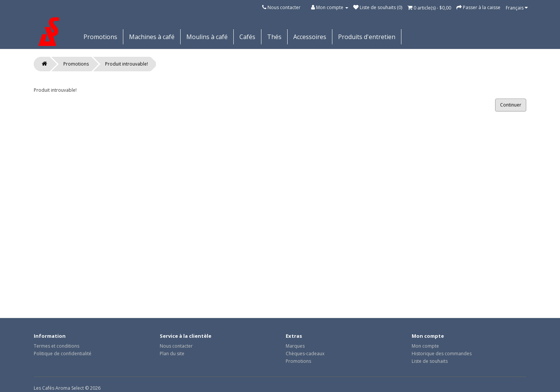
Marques (295, 346)
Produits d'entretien (367, 37)
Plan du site (172, 354)
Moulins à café (207, 37)
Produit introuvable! (127, 64)
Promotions (100, 37)
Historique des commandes (442, 354)
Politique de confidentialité (63, 354)
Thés (274, 37)
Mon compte (425, 346)
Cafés (247, 37)
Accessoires (310, 37)
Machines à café (152, 37)
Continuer (511, 105)
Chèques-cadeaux (305, 354)
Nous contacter (284, 7)
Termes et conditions (57, 346)
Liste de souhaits (430, 361)
